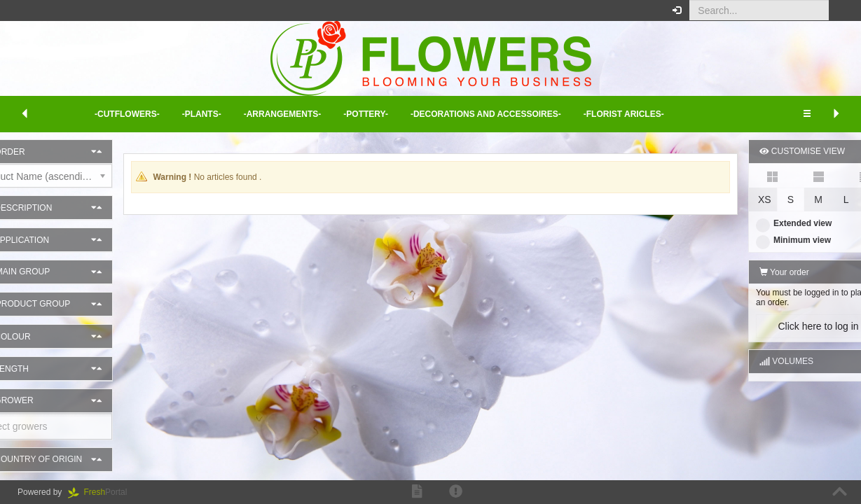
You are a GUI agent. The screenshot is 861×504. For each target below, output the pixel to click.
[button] (840, 10)
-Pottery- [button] (366, 114)
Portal (102, 492)
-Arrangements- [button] (283, 114)
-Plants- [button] (202, 114)
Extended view (759, 223)
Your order (750, 272)
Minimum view (759, 240)
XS (730, 199)
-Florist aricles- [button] (624, 114)
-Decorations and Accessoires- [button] (486, 114)
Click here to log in (784, 326)
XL (840, 199)
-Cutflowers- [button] (127, 114)
